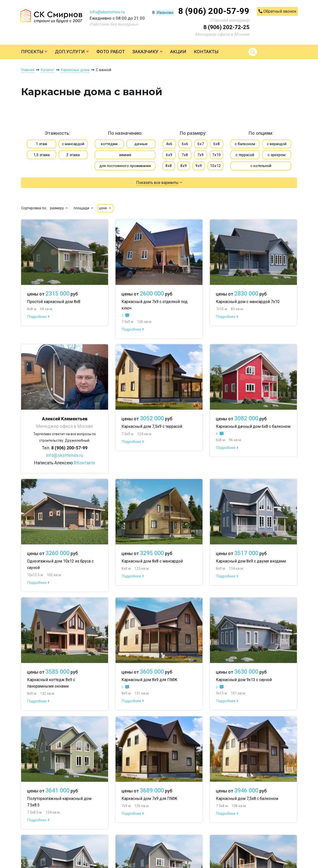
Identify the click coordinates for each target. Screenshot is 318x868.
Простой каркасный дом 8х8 (54, 302)
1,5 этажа (41, 155)
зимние (125, 155)
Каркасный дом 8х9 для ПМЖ (149, 680)
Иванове (165, 12)
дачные (141, 144)
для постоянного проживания (125, 166)
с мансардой (73, 144)
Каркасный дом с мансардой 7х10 (248, 302)
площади (84, 208)
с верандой (277, 144)
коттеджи (109, 144)
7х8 (185, 155)
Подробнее (38, 317)
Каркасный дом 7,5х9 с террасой (152, 426)
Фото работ (111, 52)
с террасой (245, 155)
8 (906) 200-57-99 (214, 11)
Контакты (206, 52)
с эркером (277, 155)
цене (105, 208)
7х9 (200, 155)
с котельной (261, 166)
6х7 (201, 144)
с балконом (245, 144)
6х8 (217, 144)
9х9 (199, 166)
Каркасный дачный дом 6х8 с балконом (253, 426)
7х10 (217, 155)
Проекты (34, 52)
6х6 (185, 144)
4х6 (169, 144)
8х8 (169, 166)
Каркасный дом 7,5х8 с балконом (247, 799)
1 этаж (41, 144)
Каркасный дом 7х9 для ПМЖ (149, 799)
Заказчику (147, 52)
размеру (59, 208)
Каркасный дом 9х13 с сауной (244, 680)
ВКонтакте (84, 463)
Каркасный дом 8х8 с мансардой (152, 561)
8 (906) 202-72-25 (226, 27)
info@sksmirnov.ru (107, 12)
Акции (178, 52)
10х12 (215, 166)
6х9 (169, 155)
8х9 (184, 166)
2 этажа (73, 155)
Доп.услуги (72, 52)
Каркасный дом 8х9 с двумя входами (251, 561)
